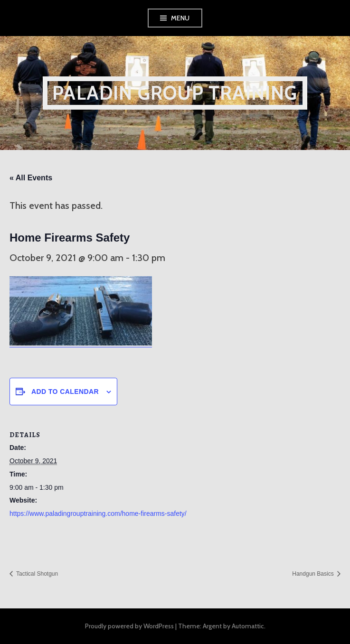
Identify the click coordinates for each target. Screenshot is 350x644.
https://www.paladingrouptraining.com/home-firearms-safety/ (98, 513)
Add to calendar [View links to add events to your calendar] (65, 392)
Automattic (248, 626)
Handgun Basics (314, 574)
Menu (180, 18)
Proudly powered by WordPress (129, 626)
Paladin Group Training (175, 93)
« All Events (31, 178)
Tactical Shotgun (36, 574)
